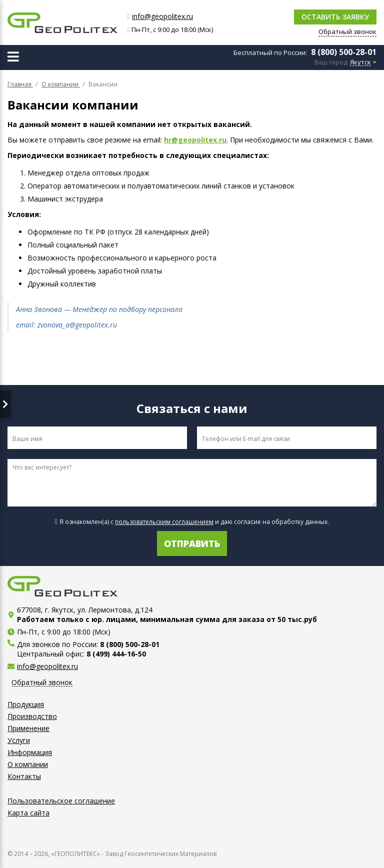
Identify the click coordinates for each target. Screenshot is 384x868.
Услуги (19, 740)
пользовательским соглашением (164, 522)
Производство (32, 716)
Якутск (360, 62)
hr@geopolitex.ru (195, 140)
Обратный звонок (42, 683)
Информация (30, 752)
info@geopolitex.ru (162, 16)
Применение (28, 728)
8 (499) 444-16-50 (116, 654)
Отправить (192, 543)
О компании (28, 764)
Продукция (26, 704)
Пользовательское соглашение (61, 801)
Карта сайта (28, 813)
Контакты (24, 776)
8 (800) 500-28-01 (344, 52)
